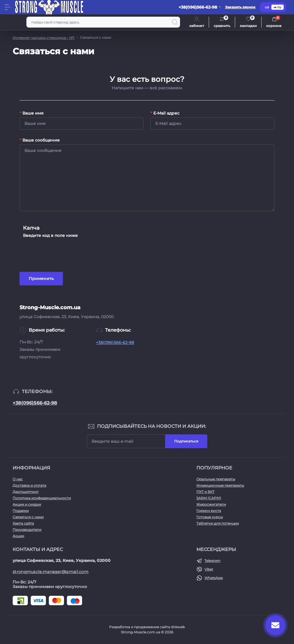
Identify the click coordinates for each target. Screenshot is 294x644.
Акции (18, 536)
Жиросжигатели (211, 504)
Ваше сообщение (40, 140)
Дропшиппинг (26, 492)
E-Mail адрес (165, 113)
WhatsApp (214, 578)
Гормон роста (209, 511)
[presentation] (67, 251)
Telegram (212, 561)
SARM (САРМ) (209, 498)
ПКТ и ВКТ (205, 492)
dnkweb (178, 627)
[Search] (175, 22)
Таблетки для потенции (218, 523)
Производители (27, 530)
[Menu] (7, 7)
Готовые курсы (210, 517)
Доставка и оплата (29, 485)
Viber (209, 569)
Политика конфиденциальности (42, 498)
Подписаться (186, 441)
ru (277, 7)
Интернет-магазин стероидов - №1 (43, 38)
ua (267, 7)
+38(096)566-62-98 (115, 343)
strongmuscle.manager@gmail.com (51, 572)
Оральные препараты (216, 479)
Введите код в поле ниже (50, 235)
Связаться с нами (28, 517)
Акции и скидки (27, 504)
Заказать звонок (240, 7)
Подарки (21, 511)
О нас (18, 479)
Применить (41, 279)
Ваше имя (32, 113)
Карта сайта (23, 523)
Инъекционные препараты (220, 485)
